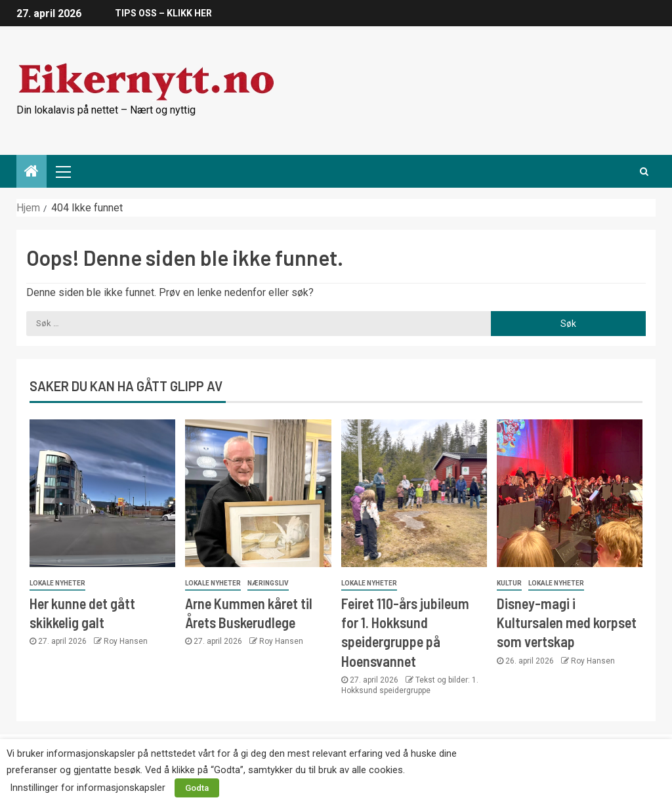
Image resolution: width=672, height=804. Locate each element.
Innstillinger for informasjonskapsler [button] (88, 788)
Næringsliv (268, 583)
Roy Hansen (126, 641)
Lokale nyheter (57, 583)
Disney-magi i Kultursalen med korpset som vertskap (567, 623)
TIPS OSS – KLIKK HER (163, 13)
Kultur (509, 583)
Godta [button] (197, 788)
